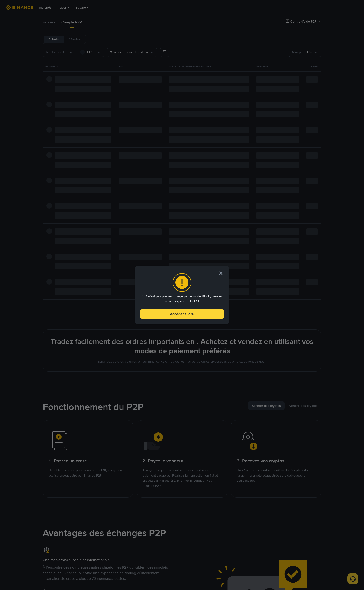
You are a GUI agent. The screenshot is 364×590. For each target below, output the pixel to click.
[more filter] (165, 52)
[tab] (49, 22)
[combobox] (91, 52)
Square (83, 7)
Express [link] (49, 22)
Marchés (45, 7)
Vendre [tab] (75, 39)
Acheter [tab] (54, 39)
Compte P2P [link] (72, 22)
